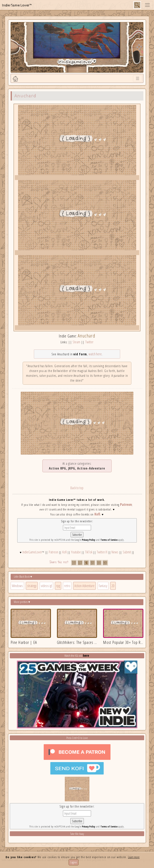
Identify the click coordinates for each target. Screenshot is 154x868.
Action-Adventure (84, 586)
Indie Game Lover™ (17, 5)
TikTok (89, 552)
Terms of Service (109, 540)
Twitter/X (102, 552)
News (115, 552)
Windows (17, 586)
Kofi (97, 514)
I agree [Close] (74, 862)
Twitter (89, 342)
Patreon (126, 504)
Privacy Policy (88, 540)
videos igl (46, 586)
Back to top (77, 488)
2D (113, 586)
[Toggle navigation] (147, 5)
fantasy (103, 586)
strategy (32, 586)
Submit (127, 552)
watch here (95, 354)
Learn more (134, 857)
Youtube (76, 552)
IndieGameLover (32, 552)
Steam (76, 342)
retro (67, 586)
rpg (58, 586)
